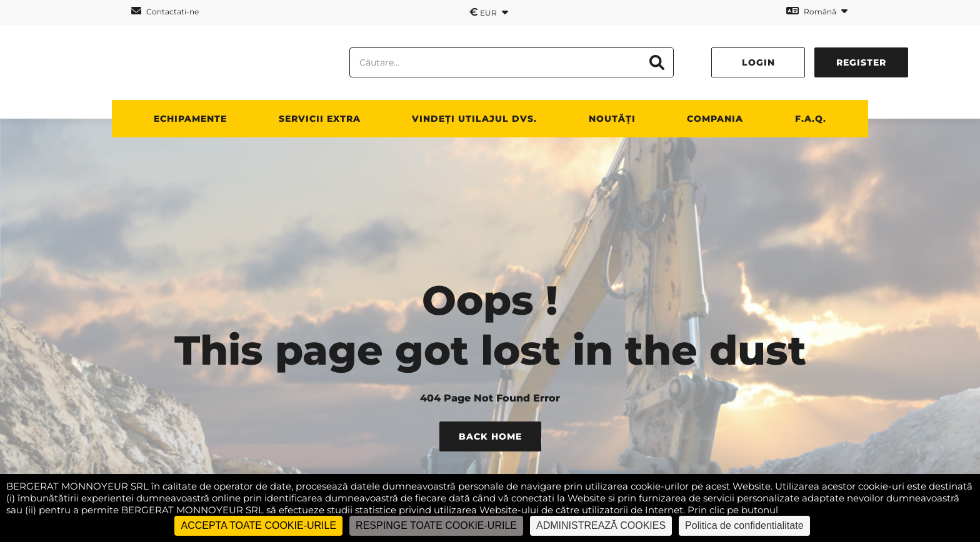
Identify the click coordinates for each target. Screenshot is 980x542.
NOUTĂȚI (612, 119)
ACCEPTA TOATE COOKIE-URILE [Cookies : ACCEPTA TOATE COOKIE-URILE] (258, 525)
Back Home (490, 436)
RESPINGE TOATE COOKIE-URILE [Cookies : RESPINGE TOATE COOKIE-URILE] (436, 525)
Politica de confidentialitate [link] (744, 525)
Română (817, 11)
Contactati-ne (165, 11)
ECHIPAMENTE (190, 119)
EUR (489, 12)
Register (861, 62)
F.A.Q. (811, 119)
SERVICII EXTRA (320, 119)
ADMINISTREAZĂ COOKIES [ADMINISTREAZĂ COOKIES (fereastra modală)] (601, 525)
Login (758, 62)
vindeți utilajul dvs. (474, 119)
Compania (715, 119)
